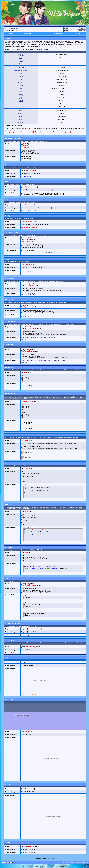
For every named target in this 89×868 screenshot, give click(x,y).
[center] (25, 70)
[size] (21, 61)
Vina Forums (10, 29)
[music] (21, 119)
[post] (21, 85)
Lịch (41, 33)
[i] (21, 55)
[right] (20, 70)
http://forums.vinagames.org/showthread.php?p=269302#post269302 (44, 360)
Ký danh (66, 28)
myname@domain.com (29, 293)
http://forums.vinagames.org (30, 315)
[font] (21, 64)
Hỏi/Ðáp (17, 29)
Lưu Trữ (78, 862)
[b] (19, 55)
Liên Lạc (65, 862)
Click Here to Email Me (29, 295)
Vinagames (71, 862)
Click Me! (24, 339)
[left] (16, 70)
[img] (21, 92)
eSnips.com (34, 694)
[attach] (21, 110)
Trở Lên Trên (85, 862)
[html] (21, 101)
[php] (21, 98)
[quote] (21, 104)
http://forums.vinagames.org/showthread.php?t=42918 (39, 338)
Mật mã (66, 31)
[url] (21, 79)
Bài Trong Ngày (58, 33)
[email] (21, 76)
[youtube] (21, 122)
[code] (21, 95)
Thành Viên (27, 33)
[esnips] (21, 113)
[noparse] (21, 107)
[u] (23, 55)
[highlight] (21, 67)
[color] (21, 58)
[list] (21, 89)
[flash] (21, 116)
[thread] (21, 82)
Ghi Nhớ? (82, 28)
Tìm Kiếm (78, 33)
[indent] (21, 73)
